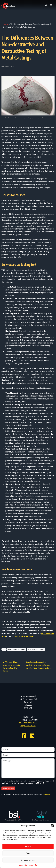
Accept (28, 847)
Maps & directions (28, 726)
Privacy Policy (23, 865)
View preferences (28, 860)
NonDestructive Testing (36, 649)
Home (6, 24)
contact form (47, 794)
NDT (4, 649)
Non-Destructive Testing (16, 649)
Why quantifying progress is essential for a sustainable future (12, 666)
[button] (52, 826)
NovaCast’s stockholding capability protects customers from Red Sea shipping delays (38, 665)
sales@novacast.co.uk (28, 723)
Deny (28, 853)
